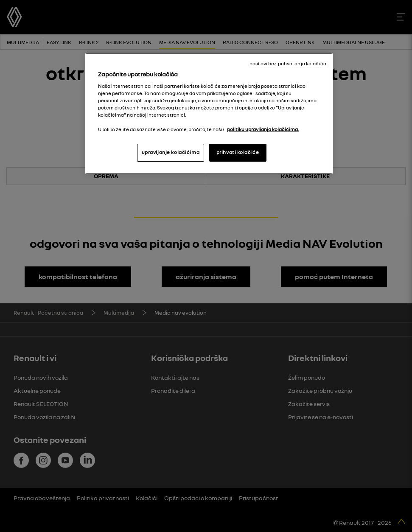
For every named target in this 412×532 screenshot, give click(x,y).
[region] (209, 113)
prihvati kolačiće (238, 152)
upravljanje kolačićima (171, 152)
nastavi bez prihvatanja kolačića (288, 64)
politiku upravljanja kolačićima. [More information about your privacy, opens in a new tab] (263, 129)
